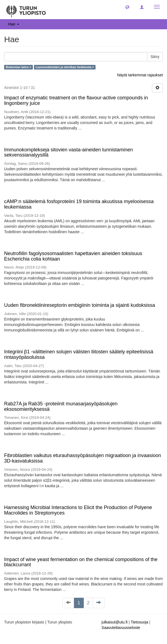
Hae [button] (14, 24)
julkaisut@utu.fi (115, 622)
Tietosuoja (139, 622)
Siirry (155, 57)
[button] (127, 7)
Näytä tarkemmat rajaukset (140, 75)
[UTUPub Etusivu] (26, 10)
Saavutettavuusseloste (121, 628)
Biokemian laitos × (18, 67)
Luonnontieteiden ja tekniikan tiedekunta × (65, 67)
